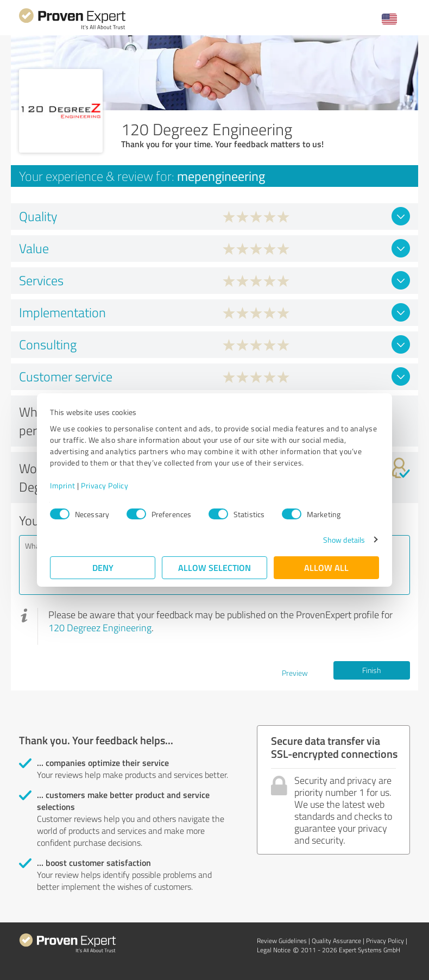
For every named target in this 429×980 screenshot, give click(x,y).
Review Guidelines (282, 941)
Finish (371, 670)
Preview (295, 673)
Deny (103, 567)
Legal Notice (274, 950)
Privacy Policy (105, 485)
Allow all (326, 567)
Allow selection (214, 567)
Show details (344, 540)
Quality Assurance (336, 941)
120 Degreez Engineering (100, 627)
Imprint (63, 485)
